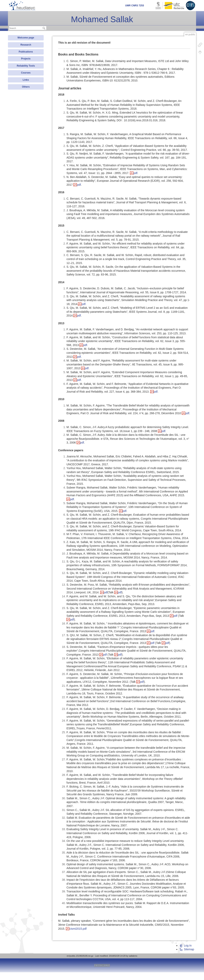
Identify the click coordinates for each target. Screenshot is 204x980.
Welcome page (26, 38)
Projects (26, 59)
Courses (26, 73)
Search (44, 28)
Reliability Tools (26, 66)
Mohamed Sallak (102, 19)
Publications (26, 52)
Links (26, 80)
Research (26, 45)
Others (26, 87)
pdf (135, 173)
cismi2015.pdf (78, 929)
